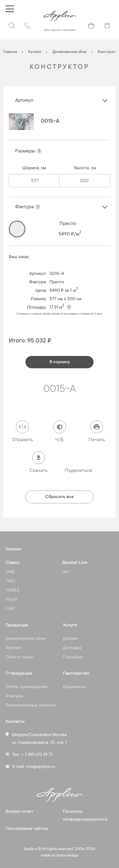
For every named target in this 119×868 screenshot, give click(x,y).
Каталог (14, 549)
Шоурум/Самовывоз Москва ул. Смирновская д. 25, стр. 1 (39, 739)
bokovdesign (67, 856)
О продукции (19, 673)
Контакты (15, 722)
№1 (66, 572)
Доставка (72, 648)
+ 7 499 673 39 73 (37, 755)
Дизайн (70, 639)
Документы (74, 687)
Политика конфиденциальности (85, 816)
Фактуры (14, 696)
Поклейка (72, 657)
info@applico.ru (41, 767)
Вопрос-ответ (20, 812)
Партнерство (76, 673)
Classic (13, 563)
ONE (10, 572)
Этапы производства (27, 687)
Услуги (70, 625)
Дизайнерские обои (26, 639)
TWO (10, 581)
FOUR (11, 600)
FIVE (10, 609)
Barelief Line (75, 563)
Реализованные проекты (31, 705)
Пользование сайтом (27, 829)
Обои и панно (20, 657)
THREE (13, 591)
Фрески (13, 648)
